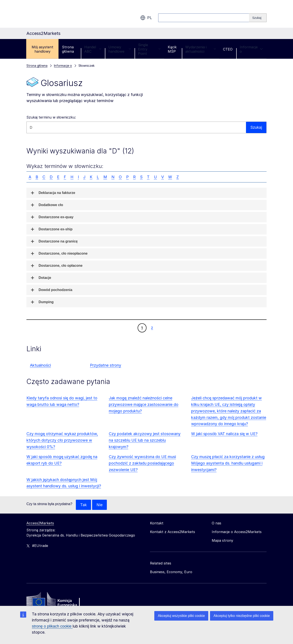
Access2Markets (40, 523)
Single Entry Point (149, 49)
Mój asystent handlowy (42, 49)
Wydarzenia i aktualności (201, 49)
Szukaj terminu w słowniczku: (51, 117)
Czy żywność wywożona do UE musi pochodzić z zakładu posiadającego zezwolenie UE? (142, 463)
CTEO (228, 49)
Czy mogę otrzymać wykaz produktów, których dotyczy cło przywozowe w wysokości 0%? (62, 440)
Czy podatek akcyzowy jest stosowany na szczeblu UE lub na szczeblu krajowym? (145, 440)
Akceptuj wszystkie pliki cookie (181, 616)
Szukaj (256, 127)
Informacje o (251, 49)
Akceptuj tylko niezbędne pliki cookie (242, 616)
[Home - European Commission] (58, 601)
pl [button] (146, 18)
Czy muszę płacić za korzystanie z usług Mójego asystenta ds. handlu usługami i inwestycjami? (228, 463)
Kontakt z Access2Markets (173, 532)
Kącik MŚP (172, 49)
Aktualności (40, 365)
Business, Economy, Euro (171, 572)
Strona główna (68, 49)
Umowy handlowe (120, 49)
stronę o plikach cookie (52, 626)
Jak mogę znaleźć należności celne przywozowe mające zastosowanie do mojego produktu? (144, 404)
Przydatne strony (106, 365)
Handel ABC (93, 49)
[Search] (258, 18)
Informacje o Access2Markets (237, 532)
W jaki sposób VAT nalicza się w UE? (224, 434)
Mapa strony (222, 541)
